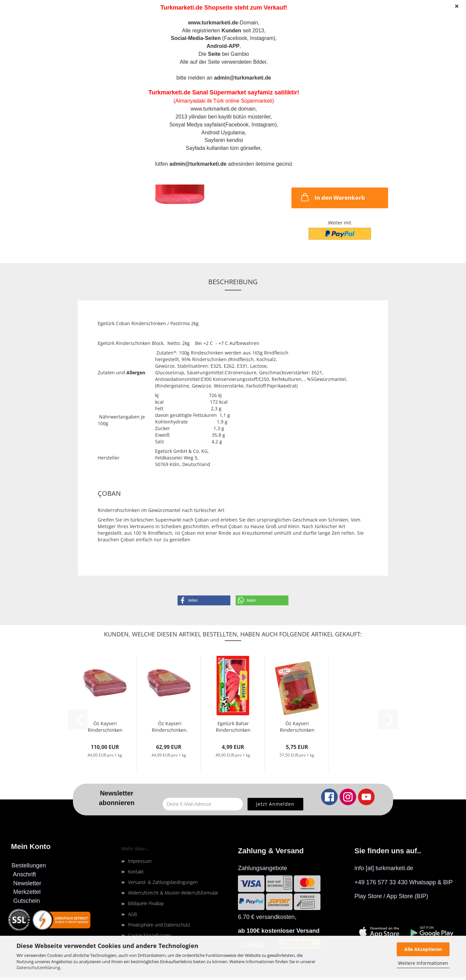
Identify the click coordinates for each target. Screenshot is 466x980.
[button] (204, 600)
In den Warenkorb (332, 197)
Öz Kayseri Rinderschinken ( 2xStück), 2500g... (105, 726)
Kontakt (136, 872)
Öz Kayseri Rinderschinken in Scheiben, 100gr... (297, 726)
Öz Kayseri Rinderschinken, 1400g (170, 726)
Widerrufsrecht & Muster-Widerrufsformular (173, 893)
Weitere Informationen (423, 963)
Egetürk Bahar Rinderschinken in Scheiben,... (233, 726)
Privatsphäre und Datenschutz (159, 925)
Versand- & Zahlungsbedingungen (163, 882)
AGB (133, 914)
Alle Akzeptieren (423, 949)
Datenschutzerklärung (38, 967)
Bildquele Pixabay (146, 903)
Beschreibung (233, 282)
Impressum (140, 861)
